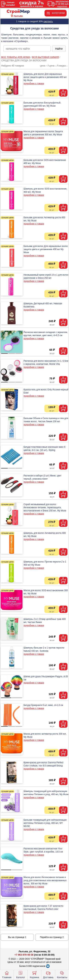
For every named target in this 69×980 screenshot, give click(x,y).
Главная (7, 974)
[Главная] (18, 12)
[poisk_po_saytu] (27, 49)
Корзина (34, 974)
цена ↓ (53, 66)
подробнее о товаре (34, 83)
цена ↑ (44, 66)
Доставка (48, 974)
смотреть (48, 21)
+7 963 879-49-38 (24, 955)
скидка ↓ (63, 66)
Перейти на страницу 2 (52, 937)
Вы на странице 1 (17, 937)
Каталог (21, 974)
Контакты (62, 974)
